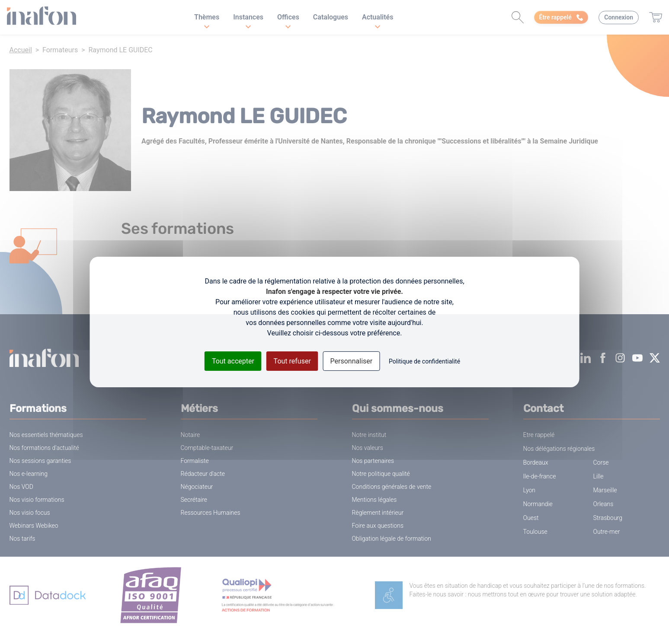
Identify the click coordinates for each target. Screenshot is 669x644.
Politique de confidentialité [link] (424, 361)
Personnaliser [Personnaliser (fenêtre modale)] (352, 361)
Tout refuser (292, 361)
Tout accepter (233, 361)
